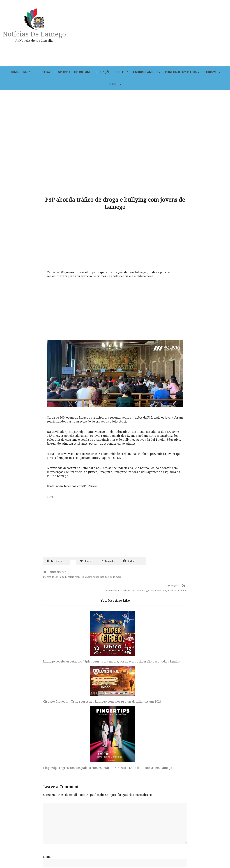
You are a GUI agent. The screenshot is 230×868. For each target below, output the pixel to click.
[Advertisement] (150, 35)
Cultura (42, 72)
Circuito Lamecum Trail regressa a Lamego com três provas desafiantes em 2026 (112, 598)
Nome (48, 722)
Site (46, 768)
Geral (26, 72)
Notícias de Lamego (35, 34)
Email (48, 745)
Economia (82, 72)
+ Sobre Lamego (147, 72)
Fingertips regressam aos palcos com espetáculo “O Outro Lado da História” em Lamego (160, 626)
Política (122, 72)
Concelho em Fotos (183, 72)
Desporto (61, 72)
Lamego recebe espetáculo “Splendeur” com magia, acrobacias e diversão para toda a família (63, 615)
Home (11, 72)
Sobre (114, 84)
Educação (103, 72)
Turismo (213, 72)
